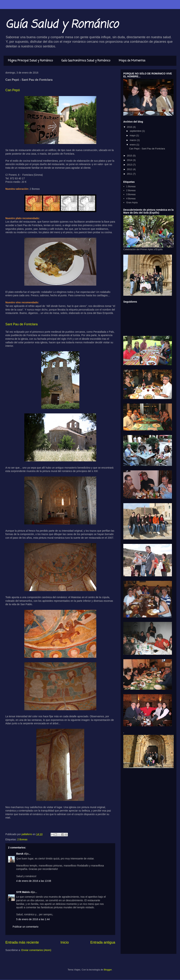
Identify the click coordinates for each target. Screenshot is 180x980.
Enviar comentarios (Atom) (36, 950)
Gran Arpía (132, 202)
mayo (133, 135)
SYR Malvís (23, 892)
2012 (130, 169)
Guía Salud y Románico (62, 25)
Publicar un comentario (25, 927)
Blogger (108, 970)
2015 (130, 156)
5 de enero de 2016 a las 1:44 (33, 919)
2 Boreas (22, 839)
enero (133, 145)
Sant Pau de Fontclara (22, 324)
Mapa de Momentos (132, 61)
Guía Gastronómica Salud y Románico (86, 61)
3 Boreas (131, 194)
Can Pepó (13, 90)
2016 (130, 127)
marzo (133, 140)
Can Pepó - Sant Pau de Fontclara (147, 149)
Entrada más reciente (22, 942)
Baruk (20, 854)
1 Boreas (131, 186)
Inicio (65, 942)
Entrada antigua (103, 942)
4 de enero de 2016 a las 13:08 (34, 881)
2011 (130, 174)
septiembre (136, 131)
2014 (130, 160)
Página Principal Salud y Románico (30, 61)
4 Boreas (131, 199)
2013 (130, 165)
